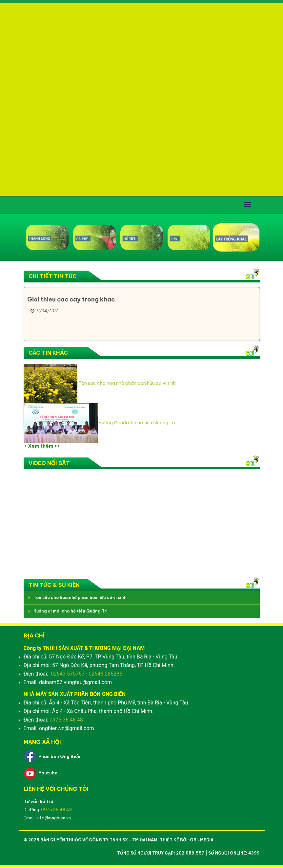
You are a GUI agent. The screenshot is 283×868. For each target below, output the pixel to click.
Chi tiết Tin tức (53, 276)
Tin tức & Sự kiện (54, 585)
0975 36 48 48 (66, 720)
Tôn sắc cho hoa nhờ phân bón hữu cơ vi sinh (127, 383)
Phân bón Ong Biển (59, 756)
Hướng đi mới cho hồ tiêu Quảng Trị (137, 423)
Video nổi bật (49, 463)
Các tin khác (48, 353)
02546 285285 (105, 674)
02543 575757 (68, 674)
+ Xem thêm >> (42, 446)
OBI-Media (202, 840)
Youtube (48, 773)
